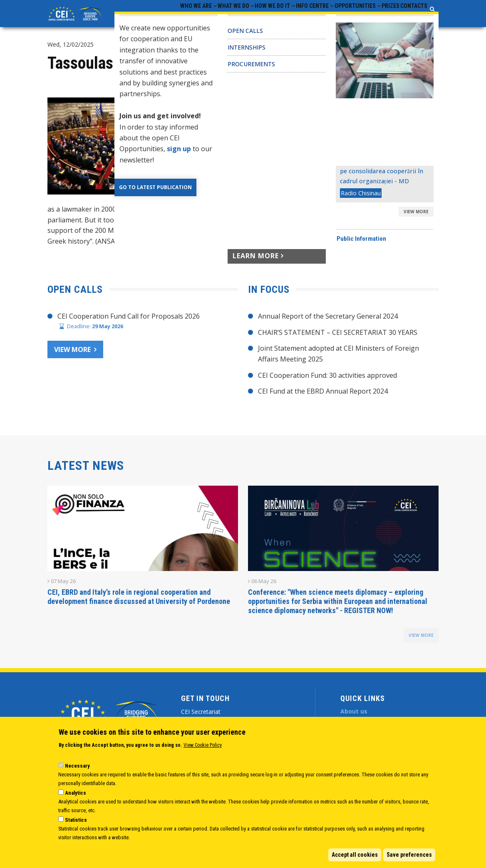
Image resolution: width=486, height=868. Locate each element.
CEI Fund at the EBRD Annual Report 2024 (323, 399)
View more (72, 357)
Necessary (77, 766)
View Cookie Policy (203, 745)
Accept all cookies (355, 855)
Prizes (378, 17)
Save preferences (409, 855)
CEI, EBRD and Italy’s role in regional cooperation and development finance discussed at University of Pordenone (139, 604)
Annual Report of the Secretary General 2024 (328, 324)
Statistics (76, 820)
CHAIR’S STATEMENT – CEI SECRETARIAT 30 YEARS (338, 340)
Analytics (76, 793)
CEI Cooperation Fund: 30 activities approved (327, 383)
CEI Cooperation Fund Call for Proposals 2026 (129, 324)
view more (421, 643)
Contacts (410, 17)
